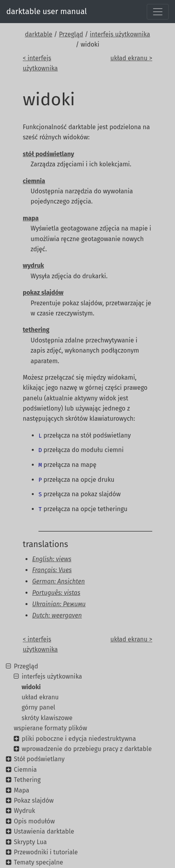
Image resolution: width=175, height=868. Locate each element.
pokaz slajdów (43, 293)
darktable (38, 34)
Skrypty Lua (30, 842)
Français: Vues (52, 570)
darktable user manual (46, 11)
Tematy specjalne (38, 862)
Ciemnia (25, 770)
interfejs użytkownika (120, 34)
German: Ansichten (58, 581)
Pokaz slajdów (34, 800)
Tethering (27, 780)
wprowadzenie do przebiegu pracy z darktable (87, 749)
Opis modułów (34, 821)
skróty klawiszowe (47, 718)
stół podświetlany (48, 154)
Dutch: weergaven (57, 615)
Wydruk (24, 811)
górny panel (38, 707)
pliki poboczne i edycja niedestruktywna (79, 739)
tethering (36, 330)
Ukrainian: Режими (59, 604)
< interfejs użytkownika (40, 63)
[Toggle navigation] (158, 12)
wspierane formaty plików (50, 728)
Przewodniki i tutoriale (46, 852)
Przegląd (71, 34)
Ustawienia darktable (44, 831)
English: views (52, 559)
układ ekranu (40, 697)
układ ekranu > (131, 58)
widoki (31, 687)
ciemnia (34, 181)
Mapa (21, 790)
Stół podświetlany (39, 759)
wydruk (33, 266)
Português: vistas (56, 593)
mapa (31, 218)
